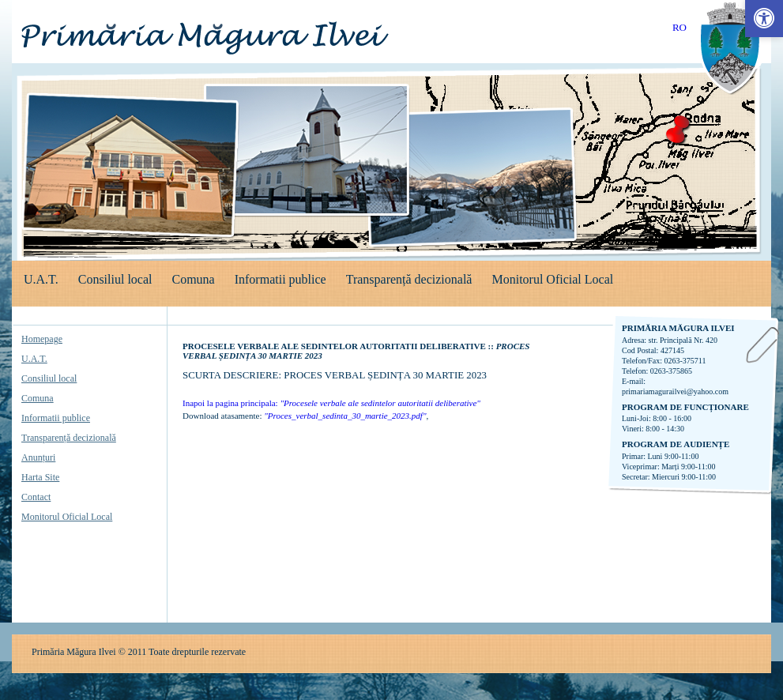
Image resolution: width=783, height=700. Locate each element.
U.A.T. (41, 279)
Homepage (42, 339)
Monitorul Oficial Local (552, 279)
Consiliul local (115, 279)
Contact (36, 497)
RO (679, 27)
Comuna (193, 279)
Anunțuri (38, 457)
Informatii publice (280, 279)
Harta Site (40, 477)
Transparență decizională (409, 279)
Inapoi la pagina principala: (331, 403)
